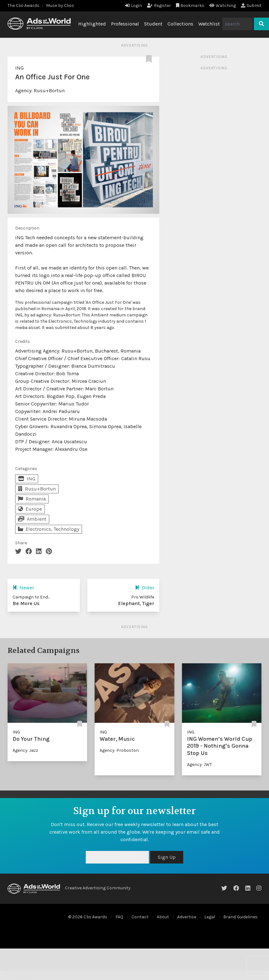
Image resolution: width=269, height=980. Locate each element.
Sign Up (167, 857)
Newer (23, 588)
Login (134, 6)
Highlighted (92, 24)
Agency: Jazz (25, 750)
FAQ (119, 917)
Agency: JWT (199, 765)
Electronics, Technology (49, 529)
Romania (32, 499)
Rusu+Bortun (49, 91)
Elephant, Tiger (136, 603)
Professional (125, 24)
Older (145, 588)
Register (159, 6)
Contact (140, 917)
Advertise (187, 917)
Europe (30, 509)
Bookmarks (190, 6)
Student (153, 24)
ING (19, 68)
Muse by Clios (60, 6)
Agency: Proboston (119, 750)
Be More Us (26, 603)
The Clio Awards (23, 6)
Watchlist (209, 24)
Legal (210, 917)
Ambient (32, 519)
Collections (180, 24)
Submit (251, 6)
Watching (223, 6)
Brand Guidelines (240, 917)
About (163, 917)
